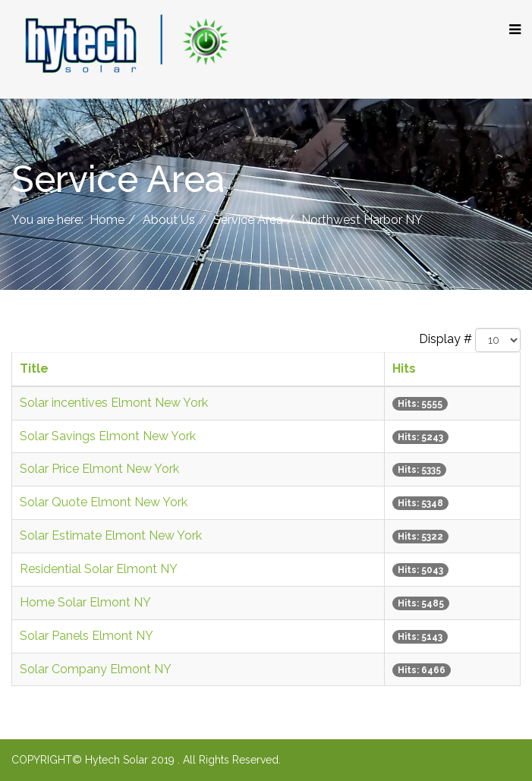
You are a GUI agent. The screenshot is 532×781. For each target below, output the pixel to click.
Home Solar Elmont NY (85, 602)
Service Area (248, 220)
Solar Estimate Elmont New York (111, 535)
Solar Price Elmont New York (99, 469)
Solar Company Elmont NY (96, 669)
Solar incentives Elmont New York (114, 403)
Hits (404, 368)
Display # (445, 339)
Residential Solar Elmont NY (99, 569)
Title (34, 368)
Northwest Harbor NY (362, 220)
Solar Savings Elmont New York (108, 436)
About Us (169, 220)
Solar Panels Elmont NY (87, 636)
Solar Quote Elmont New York (104, 502)
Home (107, 220)
